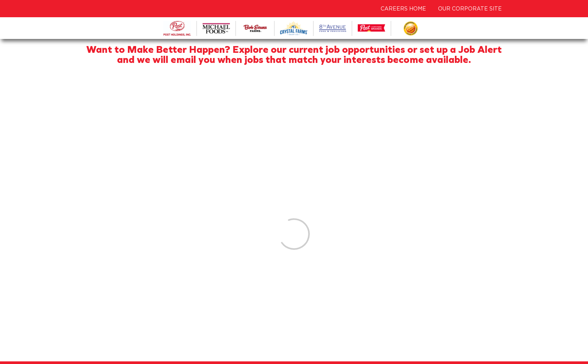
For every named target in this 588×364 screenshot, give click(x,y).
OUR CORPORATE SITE (470, 9)
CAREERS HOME (403, 9)
